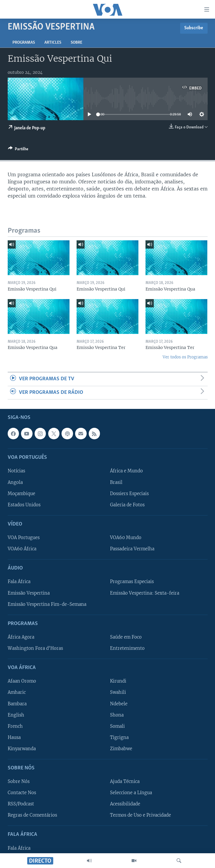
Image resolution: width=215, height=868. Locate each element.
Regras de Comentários (32, 815)
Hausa (14, 738)
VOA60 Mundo (126, 538)
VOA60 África (22, 549)
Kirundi (118, 681)
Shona (117, 715)
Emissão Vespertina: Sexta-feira (145, 593)
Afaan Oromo (22, 681)
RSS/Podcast (21, 804)
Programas (24, 43)
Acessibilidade (125, 804)
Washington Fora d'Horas (35, 648)
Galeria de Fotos (127, 505)
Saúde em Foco (126, 637)
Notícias (16, 471)
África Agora (21, 637)
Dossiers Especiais (129, 493)
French (15, 726)
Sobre (76, 43)
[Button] (18, 150)
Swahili (118, 692)
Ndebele (119, 704)
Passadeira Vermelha (132, 549)
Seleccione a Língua (131, 793)
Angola (15, 482)
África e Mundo (126, 471)
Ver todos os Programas (185, 357)
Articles (53, 43)
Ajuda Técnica (125, 781)
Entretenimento (127, 648)
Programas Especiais (132, 582)
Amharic (17, 692)
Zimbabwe (121, 749)
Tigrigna (119, 738)
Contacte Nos (22, 793)
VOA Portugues (24, 538)
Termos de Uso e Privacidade (140, 815)
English (16, 715)
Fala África (19, 582)
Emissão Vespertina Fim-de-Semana (47, 604)
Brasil (116, 482)
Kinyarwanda (22, 749)
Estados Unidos (24, 505)
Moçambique (21, 493)
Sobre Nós (19, 781)
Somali (117, 726)
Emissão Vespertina (29, 593)
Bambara (17, 704)
